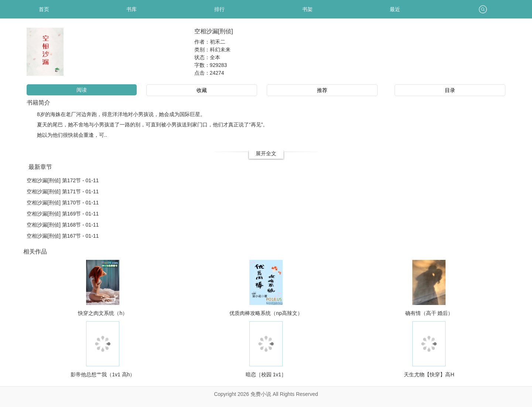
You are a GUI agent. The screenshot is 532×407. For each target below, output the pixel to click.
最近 (395, 9)
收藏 (202, 90)
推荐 (322, 90)
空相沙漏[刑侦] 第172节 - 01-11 (63, 180)
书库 (132, 9)
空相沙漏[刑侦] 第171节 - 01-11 (63, 191)
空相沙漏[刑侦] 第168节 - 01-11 (63, 225)
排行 (219, 9)
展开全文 (266, 153)
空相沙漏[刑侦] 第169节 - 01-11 (63, 214)
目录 (450, 90)
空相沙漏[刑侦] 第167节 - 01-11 (63, 236)
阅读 (82, 90)
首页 (44, 9)
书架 (307, 9)
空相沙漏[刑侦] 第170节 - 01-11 (63, 203)
